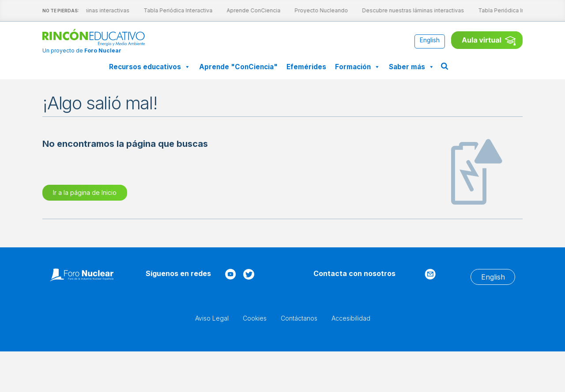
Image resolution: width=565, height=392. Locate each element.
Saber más (412, 67)
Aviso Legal (212, 318)
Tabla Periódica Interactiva (171, 10)
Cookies (255, 318)
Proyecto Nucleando (314, 10)
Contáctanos (299, 318)
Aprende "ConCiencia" (238, 67)
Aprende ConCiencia (246, 10)
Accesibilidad (351, 318)
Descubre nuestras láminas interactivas (406, 10)
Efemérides (306, 67)
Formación (358, 67)
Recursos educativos (150, 67)
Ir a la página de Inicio (85, 192)
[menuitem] (430, 41)
